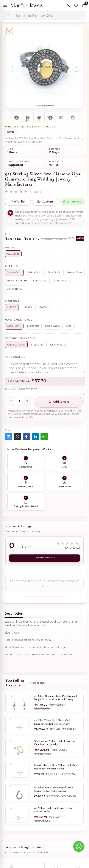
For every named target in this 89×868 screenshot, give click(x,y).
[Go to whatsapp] (79, 846)
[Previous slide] (12, 67)
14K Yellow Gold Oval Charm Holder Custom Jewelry (53, 810)
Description (14, 614)
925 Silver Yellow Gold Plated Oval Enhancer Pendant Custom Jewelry (52, 722)
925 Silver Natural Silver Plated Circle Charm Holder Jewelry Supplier (53, 789)
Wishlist (18, 202)
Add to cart (59, 402)
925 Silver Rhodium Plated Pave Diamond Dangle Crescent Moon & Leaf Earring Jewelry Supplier (55, 698)
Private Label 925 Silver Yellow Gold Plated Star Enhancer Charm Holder (56, 767)
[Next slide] (77, 67)
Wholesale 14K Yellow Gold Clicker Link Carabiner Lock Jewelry (55, 743)
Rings (11, 132)
